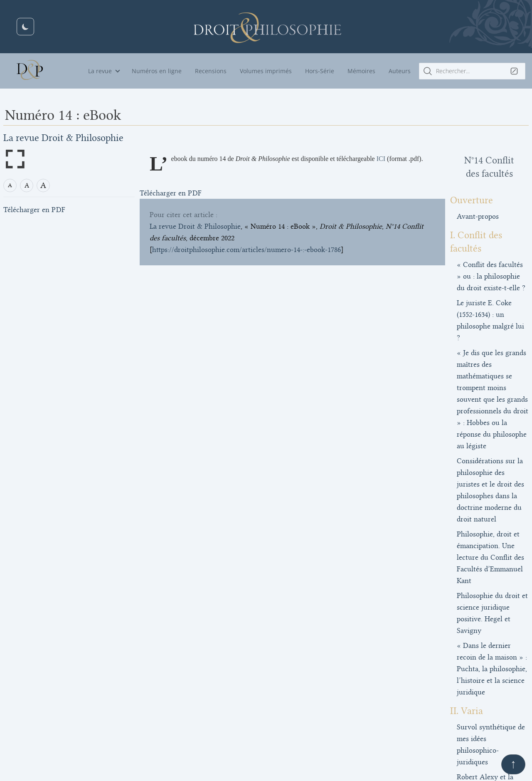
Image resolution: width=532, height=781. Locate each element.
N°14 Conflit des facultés (465, 160)
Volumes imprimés (266, 71)
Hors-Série (320, 71)
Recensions (211, 71)
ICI (381, 159)
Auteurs (400, 71)
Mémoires (361, 71)
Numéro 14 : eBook (440, 674)
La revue (100, 71)
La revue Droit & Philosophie (63, 138)
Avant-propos (428, 203)
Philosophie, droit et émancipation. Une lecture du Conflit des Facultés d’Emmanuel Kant (462, 414)
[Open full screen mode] (15, 159)
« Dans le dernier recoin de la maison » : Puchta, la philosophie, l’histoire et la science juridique (466, 479)
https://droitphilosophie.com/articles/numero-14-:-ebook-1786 (246, 260)
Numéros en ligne (157, 71)
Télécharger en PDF (34, 210)
